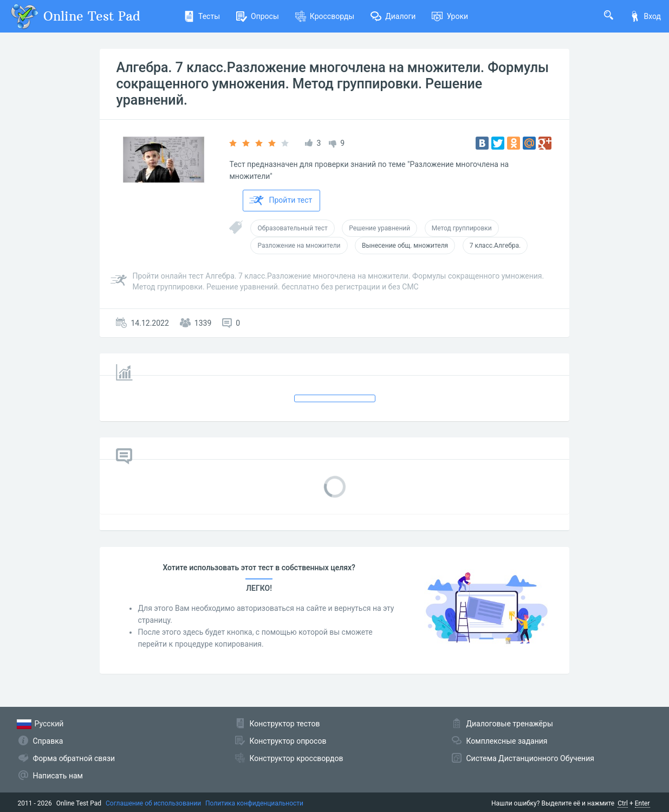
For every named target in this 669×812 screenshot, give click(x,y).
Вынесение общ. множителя (405, 246)
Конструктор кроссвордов (297, 758)
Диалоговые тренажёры (510, 724)
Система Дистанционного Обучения (530, 758)
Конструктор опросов (288, 741)
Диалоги (393, 16)
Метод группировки (462, 228)
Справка (48, 741)
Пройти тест (281, 201)
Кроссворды (325, 16)
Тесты (202, 16)
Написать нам (58, 776)
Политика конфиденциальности (254, 803)
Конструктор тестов (285, 724)
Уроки (450, 16)
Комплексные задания (507, 741)
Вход (645, 16)
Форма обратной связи (74, 758)
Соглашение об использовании (153, 803)
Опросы (258, 16)
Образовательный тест (292, 228)
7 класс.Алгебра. (495, 246)
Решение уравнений (379, 228)
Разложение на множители (299, 246)
